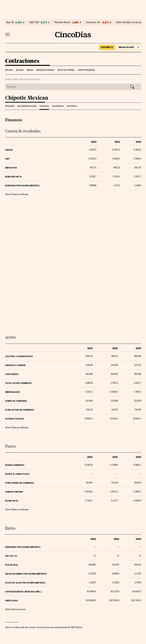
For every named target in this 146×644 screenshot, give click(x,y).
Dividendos (58, 106)
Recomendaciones (27, 106)
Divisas (20, 70)
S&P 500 (34, 22)
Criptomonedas (86, 70)
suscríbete (107, 47)
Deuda (30, 70)
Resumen (10, 106)
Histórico (72, 106)
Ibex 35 (10, 22)
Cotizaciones (22, 61)
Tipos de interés (66, 70)
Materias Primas (45, 70)
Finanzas (44, 106)
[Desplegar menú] (8, 35)
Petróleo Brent (62, 22)
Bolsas (9, 70)
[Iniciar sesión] (129, 47)
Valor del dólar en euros (129, 22)
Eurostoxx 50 (93, 22)
